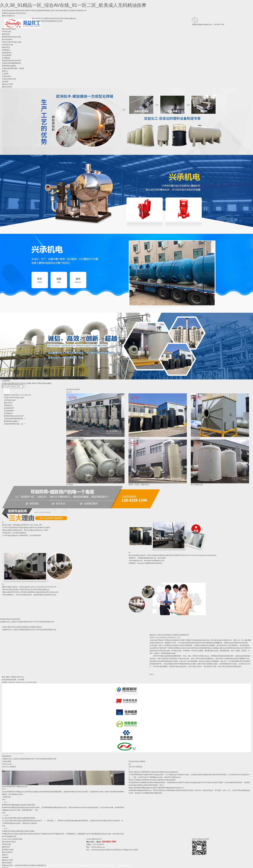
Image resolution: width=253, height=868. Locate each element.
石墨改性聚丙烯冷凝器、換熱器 (13, 68)
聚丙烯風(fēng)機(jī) (9, 66)
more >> (69, 392)
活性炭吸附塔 (7, 55)
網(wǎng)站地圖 (123, 865)
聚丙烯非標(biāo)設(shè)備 (11, 61)
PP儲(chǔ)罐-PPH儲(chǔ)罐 (12, 42)
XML (131, 865)
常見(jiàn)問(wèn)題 (9, 79)
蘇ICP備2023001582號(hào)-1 (103, 865)
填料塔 (34, 383)
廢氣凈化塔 (6, 47)
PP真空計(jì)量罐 (25, 383)
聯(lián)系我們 (7, 863)
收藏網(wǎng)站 (8, 13)
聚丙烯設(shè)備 (8, 850)
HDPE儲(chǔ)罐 (8, 45)
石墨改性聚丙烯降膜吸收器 (11, 63)
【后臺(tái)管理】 (52, 865)
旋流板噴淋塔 (7, 53)
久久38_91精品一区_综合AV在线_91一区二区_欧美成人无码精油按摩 (73, 5)
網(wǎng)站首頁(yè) (9, 842)
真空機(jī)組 (6, 58)
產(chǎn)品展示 (7, 852)
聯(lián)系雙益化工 (8, 16)
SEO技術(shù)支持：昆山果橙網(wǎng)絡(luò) (75, 865)
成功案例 (5, 857)
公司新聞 (5, 74)
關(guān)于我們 (7, 860)
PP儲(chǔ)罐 (6, 383)
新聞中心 (5, 855)
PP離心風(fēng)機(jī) (44, 383)
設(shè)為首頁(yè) (20, 13)
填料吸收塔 (6, 50)
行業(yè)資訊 (7, 76)
